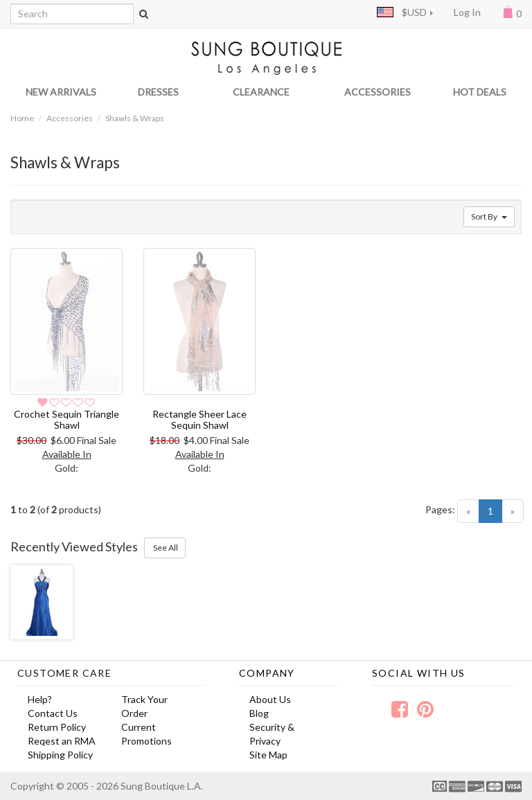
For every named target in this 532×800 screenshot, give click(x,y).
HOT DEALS (480, 92)
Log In (467, 12)
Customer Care (64, 673)
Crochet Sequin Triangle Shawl (66, 419)
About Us (270, 699)
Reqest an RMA (62, 741)
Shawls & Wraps (135, 118)
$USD (402, 12)
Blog (259, 713)
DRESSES (158, 92)
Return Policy (57, 727)
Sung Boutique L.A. (162, 786)
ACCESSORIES (378, 92)
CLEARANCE (261, 92)
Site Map (268, 755)
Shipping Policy (60, 755)
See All (165, 548)
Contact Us (53, 713)
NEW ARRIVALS (61, 92)
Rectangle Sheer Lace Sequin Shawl (199, 419)
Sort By (489, 216)
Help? (40, 699)
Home (22, 118)
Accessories (70, 118)
